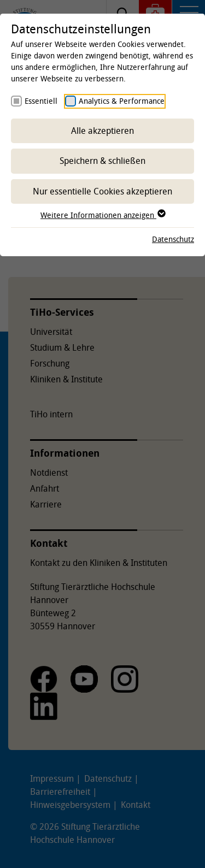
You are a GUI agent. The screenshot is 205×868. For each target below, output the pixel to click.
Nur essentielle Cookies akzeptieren (102, 191)
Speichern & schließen (102, 161)
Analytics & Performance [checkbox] (122, 101)
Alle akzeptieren (102, 131)
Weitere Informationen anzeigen (102, 215)
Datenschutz (173, 239)
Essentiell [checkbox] (41, 101)
